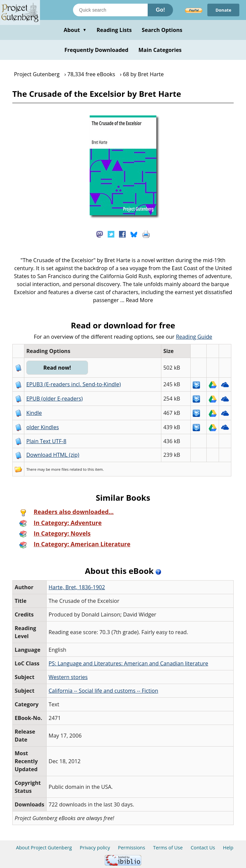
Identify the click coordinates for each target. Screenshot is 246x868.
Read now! (57, 368)
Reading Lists (114, 30)
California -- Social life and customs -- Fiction (103, 691)
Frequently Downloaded (96, 50)
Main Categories (160, 50)
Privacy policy (95, 848)
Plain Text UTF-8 (46, 441)
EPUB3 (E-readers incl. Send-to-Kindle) (74, 384)
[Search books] (110, 10)
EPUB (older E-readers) (54, 399)
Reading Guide (194, 337)
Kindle (34, 413)
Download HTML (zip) (53, 455)
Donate (223, 10)
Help (228, 848)
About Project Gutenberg (44, 848)
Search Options (162, 30)
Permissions (132, 848)
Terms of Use (168, 848)
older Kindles (43, 427)
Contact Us (203, 848)
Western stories (68, 677)
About (75, 30)
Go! (160, 10)
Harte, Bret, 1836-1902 (77, 587)
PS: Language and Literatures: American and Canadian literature (128, 663)
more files (60, 469)
